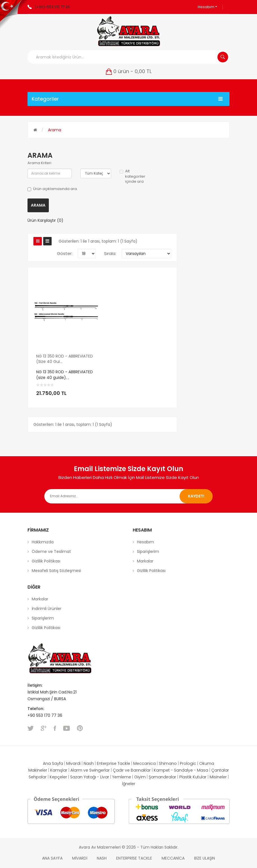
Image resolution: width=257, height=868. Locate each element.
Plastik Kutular (193, 777)
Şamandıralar (162, 777)
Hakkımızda (43, 542)
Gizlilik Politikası (46, 561)
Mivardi (73, 763)
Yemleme (122, 777)
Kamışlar (59, 770)
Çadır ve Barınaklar (132, 770)
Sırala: (110, 253)
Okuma (207, 763)
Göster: (65, 253)
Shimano (168, 763)
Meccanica (144, 763)
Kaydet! (196, 496)
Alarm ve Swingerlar (90, 770)
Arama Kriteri (39, 163)
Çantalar (220, 770)
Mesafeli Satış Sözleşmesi (56, 571)
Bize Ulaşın (205, 858)
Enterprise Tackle (113, 763)
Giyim (140, 777)
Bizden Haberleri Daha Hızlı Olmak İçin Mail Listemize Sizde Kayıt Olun (129, 477)
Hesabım (207, 7)
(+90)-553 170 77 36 (52, 7)
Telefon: (36, 709)
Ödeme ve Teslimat (51, 551)
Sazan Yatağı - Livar (90, 777)
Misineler (218, 777)
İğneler (129, 784)
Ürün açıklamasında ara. (53, 189)
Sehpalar (38, 777)
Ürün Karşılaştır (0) (45, 220)
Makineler (38, 770)
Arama (55, 130)
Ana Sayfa (53, 763)
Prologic (188, 763)
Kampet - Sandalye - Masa (181, 770)
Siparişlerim (148, 551)
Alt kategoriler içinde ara (132, 176)
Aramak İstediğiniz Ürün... (223, 57)
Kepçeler (58, 777)
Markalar (145, 561)
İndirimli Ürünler (47, 609)
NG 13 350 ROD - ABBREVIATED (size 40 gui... (65, 359)
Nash (89, 763)
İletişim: (35, 685)
